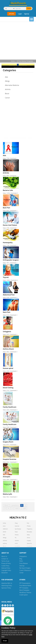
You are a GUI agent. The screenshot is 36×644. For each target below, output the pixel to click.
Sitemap (22, 566)
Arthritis (8, 89)
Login (20, 14)
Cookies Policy (8, 628)
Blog (21, 559)
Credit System (24, 595)
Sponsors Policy (6, 588)
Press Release (24, 563)
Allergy (7, 81)
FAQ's (21, 561)
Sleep (28, 535)
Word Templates (24, 590)
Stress (28, 538)
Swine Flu (29, 543)
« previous (15, 505)
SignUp (27, 14)
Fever (16, 532)
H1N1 (16, 543)
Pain (28, 523)
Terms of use (5, 561)
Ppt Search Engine (25, 568)
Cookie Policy (5, 566)
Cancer (7, 98)
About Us (4, 556)
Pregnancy (30, 529)
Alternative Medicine (12, 85)
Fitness (17, 535)
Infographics (23, 556)
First (6, 505)
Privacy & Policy (6, 563)
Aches (4, 523)
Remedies (29, 532)
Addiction (5, 529)
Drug (16, 523)
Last (24, 508)
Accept (5, 641)
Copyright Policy (6, 570)
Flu (16, 538)
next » (18, 508)
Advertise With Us (7, 583)
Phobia (29, 526)
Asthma (5, 543)
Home (13, 61)
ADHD (4, 532)
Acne (4, 526)
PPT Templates (24, 588)
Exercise (17, 526)
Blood (7, 94)
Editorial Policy (6, 568)
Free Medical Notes (25, 586)
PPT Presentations (25, 583)
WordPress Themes (25, 592)
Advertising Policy (7, 586)
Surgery (29, 541)
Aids (6, 77)
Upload (11, 14)
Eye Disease (18, 529)
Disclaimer (5, 573)
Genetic (17, 541)
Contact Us (5, 559)
